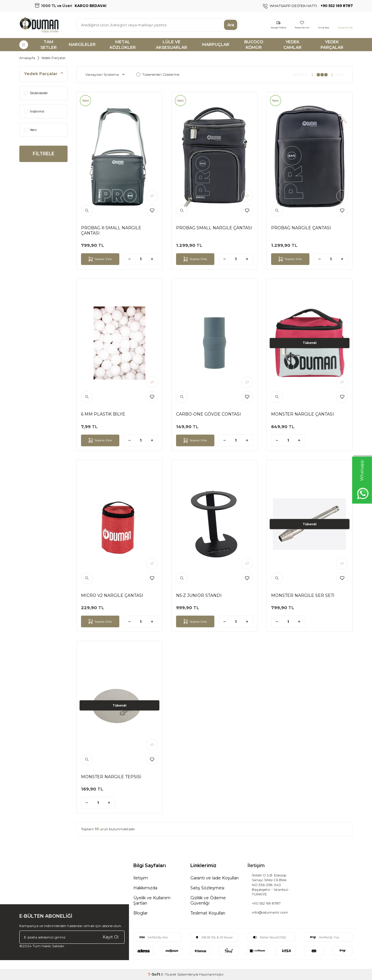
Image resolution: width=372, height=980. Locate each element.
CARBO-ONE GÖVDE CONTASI (209, 414)
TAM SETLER (49, 45)
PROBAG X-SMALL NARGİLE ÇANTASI (111, 230)
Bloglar (141, 913)
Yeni (30, 130)
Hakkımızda (145, 888)
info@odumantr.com (270, 912)
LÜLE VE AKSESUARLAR (172, 45)
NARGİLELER (82, 44)
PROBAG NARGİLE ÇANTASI (301, 228)
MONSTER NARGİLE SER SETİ (303, 595)
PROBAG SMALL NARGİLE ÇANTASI (214, 228)
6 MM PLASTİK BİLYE (103, 414)
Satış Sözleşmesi (207, 888)
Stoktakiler (36, 93)
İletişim (141, 878)
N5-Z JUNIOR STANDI (199, 595)
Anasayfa (27, 58)
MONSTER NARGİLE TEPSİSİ (111, 777)
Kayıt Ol (111, 937)
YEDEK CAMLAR (292, 45)
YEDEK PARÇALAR (332, 45)
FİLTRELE (43, 154)
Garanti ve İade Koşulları (215, 878)
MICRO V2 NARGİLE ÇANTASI (112, 595)
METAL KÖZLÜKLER (123, 45)
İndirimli (34, 111)
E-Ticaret (169, 974)
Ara (231, 25)
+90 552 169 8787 (266, 903)
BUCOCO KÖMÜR (254, 45)
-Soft (154, 974)
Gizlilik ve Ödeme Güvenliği (208, 900)
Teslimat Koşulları (208, 913)
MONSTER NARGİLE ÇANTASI (303, 414)
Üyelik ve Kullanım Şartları (152, 900)
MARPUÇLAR (216, 44)
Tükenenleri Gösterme (158, 74)
